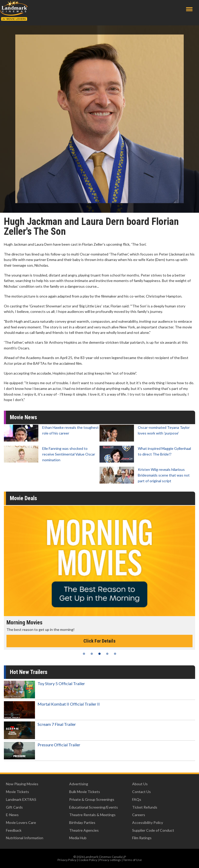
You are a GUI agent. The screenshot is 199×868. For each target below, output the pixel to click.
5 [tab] (115, 654)
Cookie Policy (88, 860)
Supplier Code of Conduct (153, 830)
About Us (140, 784)
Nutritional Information (25, 838)
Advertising (79, 784)
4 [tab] (107, 654)
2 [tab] (92, 654)
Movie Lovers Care (21, 822)
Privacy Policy (67, 860)
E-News (12, 815)
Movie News (23, 417)
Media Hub (78, 838)
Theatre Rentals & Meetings (92, 815)
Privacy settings (110, 860)
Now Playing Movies (22, 784)
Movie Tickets (17, 792)
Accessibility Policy (148, 822)
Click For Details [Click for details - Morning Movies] (99, 641)
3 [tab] (99, 654)
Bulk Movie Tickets (85, 792)
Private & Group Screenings (92, 799)
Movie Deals (23, 498)
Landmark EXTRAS (21, 799)
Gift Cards (14, 807)
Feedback (14, 830)
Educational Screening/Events (94, 807)
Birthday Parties (82, 822)
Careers (139, 815)
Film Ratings (142, 838)
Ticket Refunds (145, 807)
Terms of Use (132, 860)
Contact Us (141, 792)
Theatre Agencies (84, 830)
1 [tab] (84, 654)
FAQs (137, 799)
